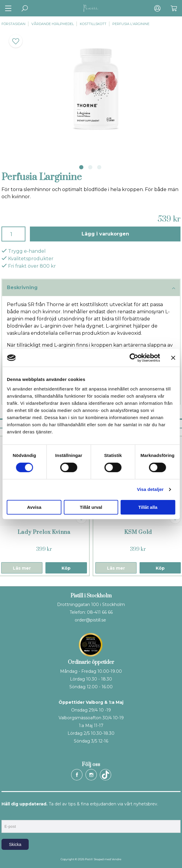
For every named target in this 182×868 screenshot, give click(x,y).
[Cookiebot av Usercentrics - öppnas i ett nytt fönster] (134, 358)
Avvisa (34, 507)
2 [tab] (90, 167)
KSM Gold (138, 532)
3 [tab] (99, 167)
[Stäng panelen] (173, 358)
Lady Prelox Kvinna (44, 532)
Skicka (15, 844)
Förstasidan (13, 24)
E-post (7, 815)
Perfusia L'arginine (131, 24)
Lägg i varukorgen (105, 234)
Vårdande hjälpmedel (53, 24)
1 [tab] (81, 167)
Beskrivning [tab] (91, 288)
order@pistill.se (90, 620)
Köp (66, 568)
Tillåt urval (91, 507)
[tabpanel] (91, 94)
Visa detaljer (150, 489)
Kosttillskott (93, 24)
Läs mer (22, 568)
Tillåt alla (148, 507)
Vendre (116, 859)
